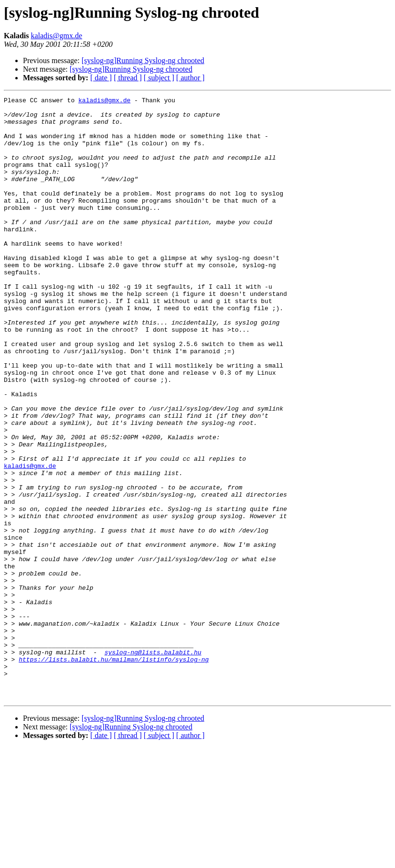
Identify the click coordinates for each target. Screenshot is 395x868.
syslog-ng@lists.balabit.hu (153, 764)
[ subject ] (159, 78)
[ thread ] (128, 78)
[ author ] (191, 78)
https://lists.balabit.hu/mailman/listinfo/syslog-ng (114, 772)
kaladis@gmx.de (56, 36)
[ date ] (101, 78)
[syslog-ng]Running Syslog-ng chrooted (143, 60)
